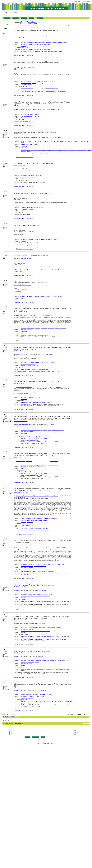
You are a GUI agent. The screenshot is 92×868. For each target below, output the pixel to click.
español (79, 1)
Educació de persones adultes (29, 43)
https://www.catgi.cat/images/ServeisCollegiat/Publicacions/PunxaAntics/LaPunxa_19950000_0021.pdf (48, 702)
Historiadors (31, 328)
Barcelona (24, 399)
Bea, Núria (17, 105)
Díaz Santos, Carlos (19, 383)
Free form (87, 724)
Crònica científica (54, 461)
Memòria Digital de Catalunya (29, 145)
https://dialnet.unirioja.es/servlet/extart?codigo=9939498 (36, 403)
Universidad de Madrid (27, 209)
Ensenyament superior (27, 240)
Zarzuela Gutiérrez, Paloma (21, 421)
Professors (37, 81)
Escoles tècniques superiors (36, 594)
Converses (49, 315)
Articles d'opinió (42, 691)
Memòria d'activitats (52, 270)
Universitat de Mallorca (27, 566)
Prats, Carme (18, 457)
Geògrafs (31, 81)
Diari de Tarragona (21, 109)
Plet (29, 564)
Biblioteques (25, 143)
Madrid (26, 211)
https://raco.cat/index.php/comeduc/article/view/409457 (36, 369)
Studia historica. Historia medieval (24, 387)
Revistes (56, 240)
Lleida (23, 468)
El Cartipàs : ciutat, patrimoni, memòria (26, 137)
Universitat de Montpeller (28, 696)
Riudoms (24, 118)
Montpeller (30, 698)
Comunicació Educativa (22, 315)
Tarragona (24, 85)
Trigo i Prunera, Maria (27, 472)
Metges (23, 695)
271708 (17, 75)
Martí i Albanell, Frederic (20, 165)
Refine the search (32, 22)
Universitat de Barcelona (28, 432)
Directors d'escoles (33, 628)
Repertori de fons (57, 137)
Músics (37, 114)
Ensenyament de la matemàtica (42, 519)
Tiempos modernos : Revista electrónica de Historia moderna (31, 548)
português (74, 1)
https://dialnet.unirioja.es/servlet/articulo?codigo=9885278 (36, 529)
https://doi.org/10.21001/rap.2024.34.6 (31, 440)
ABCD (48, 744)
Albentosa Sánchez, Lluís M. (29, 83)
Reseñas (58, 387)
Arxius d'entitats (69, 142)
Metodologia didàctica (61, 328)
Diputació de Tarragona (52, 88)
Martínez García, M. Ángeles (21, 492)
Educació (54, 43)
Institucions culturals (86, 142)
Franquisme (48, 43)
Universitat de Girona (27, 664)
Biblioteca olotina (25, 170)
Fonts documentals (26, 142)
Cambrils (24, 46)
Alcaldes (24, 207)
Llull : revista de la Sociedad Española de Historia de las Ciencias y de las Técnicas (37, 496)
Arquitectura (31, 662)
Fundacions (44, 240)
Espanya (30, 85)
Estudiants (31, 175)
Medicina (29, 695)
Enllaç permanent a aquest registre (24, 55)
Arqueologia (44, 430)
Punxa (18, 590)
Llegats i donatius (31, 207)
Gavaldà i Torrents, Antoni (21, 312)
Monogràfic (40, 657)
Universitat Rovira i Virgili (28, 88)
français (84, 1)
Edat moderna (38, 175)
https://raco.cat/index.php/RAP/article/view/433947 (34, 474)
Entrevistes (24, 628)
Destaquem (43, 590)
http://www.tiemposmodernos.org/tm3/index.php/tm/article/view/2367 (39, 571)
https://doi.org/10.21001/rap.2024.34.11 (32, 475)
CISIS (45, 744)
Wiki (53, 744)
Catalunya (24, 146)
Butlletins (50, 240)
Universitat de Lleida (27, 467)
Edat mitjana (35, 695)
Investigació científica (57, 661)
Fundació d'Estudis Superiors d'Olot (31, 243)
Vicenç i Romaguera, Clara (21, 620)
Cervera (27, 179)
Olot (22, 179)
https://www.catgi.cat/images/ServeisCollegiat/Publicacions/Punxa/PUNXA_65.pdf (42, 601)
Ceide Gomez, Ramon (20, 587)
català (88, 1)
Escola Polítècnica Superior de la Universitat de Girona (36, 596)
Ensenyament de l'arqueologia (56, 430)
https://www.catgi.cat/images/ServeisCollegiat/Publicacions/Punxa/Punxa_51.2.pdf (42, 669)
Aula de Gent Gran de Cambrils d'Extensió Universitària (36, 44)
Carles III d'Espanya (59, 564)
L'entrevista (43, 624)
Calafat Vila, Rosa (19, 544)
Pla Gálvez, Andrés (19, 351)
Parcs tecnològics (46, 661)
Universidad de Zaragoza (41, 520)
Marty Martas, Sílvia (19, 653)
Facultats (49, 695)
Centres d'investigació (34, 465)
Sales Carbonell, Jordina (28, 437)
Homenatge (24, 81)
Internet (62, 142)
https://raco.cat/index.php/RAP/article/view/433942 (34, 439)
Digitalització (35, 142)
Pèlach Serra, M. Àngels (28, 629)
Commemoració (48, 594)
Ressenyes (50, 355)
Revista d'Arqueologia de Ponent (24, 425)
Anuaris (60, 270)
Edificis (37, 662)
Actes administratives (37, 564)
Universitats (41, 43)
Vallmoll (23, 366)
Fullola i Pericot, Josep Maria (42, 437)
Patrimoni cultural (54, 142)
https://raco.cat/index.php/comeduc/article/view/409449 (36, 335)
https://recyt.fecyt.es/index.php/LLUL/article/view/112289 (35, 530)
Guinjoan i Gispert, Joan (28, 116)
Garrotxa (24, 241)
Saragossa (30, 522)
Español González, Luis (27, 525)
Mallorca (24, 568)
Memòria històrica (62, 43)
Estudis (52, 425)
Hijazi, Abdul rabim (19, 687)
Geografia (50, 81)
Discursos (24, 328)
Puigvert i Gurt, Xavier (20, 134)
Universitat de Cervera (27, 177)
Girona (23, 598)
